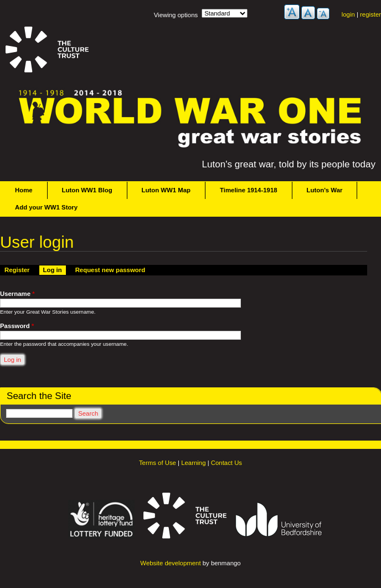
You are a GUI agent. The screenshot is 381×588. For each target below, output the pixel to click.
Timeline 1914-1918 (249, 190)
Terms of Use (158, 463)
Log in (55, 269)
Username (17, 294)
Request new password (110, 270)
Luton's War (325, 190)
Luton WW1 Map (166, 190)
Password (17, 326)
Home (24, 190)
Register (17, 270)
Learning (193, 463)
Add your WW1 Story (46, 207)
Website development (170, 563)
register (370, 14)
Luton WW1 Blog (87, 190)
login (348, 14)
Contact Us (226, 463)
